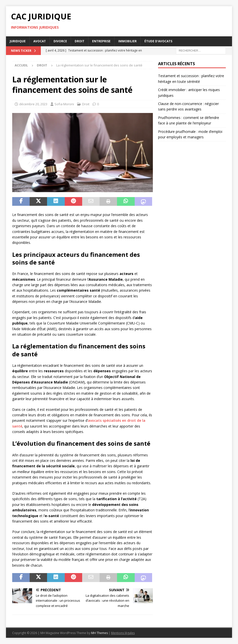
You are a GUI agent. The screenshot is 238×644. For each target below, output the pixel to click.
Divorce (60, 41)
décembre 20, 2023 (33, 104)
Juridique (18, 41)
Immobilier (127, 41)
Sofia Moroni (64, 104)
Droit (80, 41)
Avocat (40, 41)
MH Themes (99, 633)
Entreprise (101, 41)
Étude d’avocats (158, 41)
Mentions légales (123, 633)
